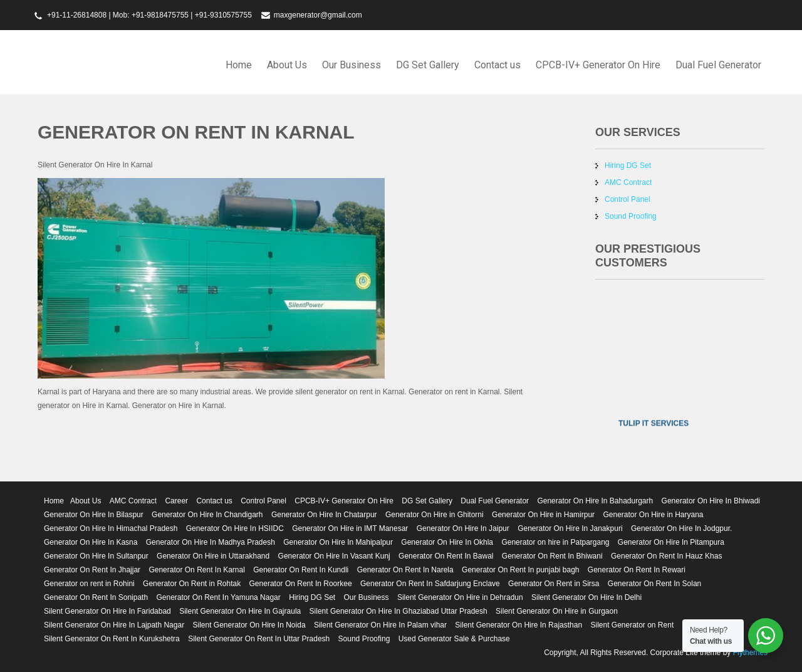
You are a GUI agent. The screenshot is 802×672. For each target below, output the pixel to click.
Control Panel (628, 199)
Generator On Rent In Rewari (637, 570)
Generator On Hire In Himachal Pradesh (111, 528)
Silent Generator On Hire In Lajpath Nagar (114, 625)
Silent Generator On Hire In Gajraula (240, 611)
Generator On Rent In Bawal (446, 556)
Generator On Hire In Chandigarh (207, 515)
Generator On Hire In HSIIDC (235, 528)
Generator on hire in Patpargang (555, 542)
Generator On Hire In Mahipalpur (338, 542)
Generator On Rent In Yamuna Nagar (218, 597)
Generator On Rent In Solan (654, 584)
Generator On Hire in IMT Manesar (350, 528)
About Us (287, 65)
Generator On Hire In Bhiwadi (711, 501)
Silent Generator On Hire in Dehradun (460, 597)
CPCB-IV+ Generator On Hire (598, 65)
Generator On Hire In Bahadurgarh (595, 501)
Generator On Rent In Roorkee (301, 584)
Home (239, 65)
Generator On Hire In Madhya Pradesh (211, 542)
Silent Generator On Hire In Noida (249, 625)
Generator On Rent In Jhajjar (92, 570)
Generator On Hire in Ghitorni (435, 515)
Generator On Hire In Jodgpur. (681, 528)
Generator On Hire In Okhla (447, 542)
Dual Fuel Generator (718, 65)
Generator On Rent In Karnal (196, 570)
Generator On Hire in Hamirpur (543, 515)
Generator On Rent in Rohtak (192, 584)
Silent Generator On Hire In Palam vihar (380, 625)
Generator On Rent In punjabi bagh (520, 570)
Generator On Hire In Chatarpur (324, 515)
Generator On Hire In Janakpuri (570, 528)
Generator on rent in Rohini (89, 584)
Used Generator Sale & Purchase (454, 639)
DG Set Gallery (428, 65)
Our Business (352, 65)
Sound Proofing (631, 216)
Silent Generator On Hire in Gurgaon (557, 611)
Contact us (497, 65)
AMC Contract (628, 182)
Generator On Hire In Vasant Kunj (334, 556)
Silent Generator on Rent (632, 625)
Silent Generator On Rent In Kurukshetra (112, 639)
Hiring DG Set (628, 165)
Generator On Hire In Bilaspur (94, 515)
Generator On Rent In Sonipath (96, 597)
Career (176, 501)
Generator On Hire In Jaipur (463, 528)
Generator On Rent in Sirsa (554, 584)
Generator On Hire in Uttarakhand (213, 556)
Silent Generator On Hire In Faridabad (107, 611)
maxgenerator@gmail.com (318, 15)
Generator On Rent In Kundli (301, 570)
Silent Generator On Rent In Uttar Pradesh (259, 639)
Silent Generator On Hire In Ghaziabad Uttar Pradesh (398, 611)
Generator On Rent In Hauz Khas (666, 556)
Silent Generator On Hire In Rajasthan (518, 625)
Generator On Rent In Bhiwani (552, 556)
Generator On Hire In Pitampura (671, 542)
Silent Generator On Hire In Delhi (586, 597)
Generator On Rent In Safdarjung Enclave (430, 584)
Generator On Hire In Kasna (91, 542)
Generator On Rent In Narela (405, 570)
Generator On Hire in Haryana (653, 515)
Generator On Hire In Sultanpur (96, 556)
